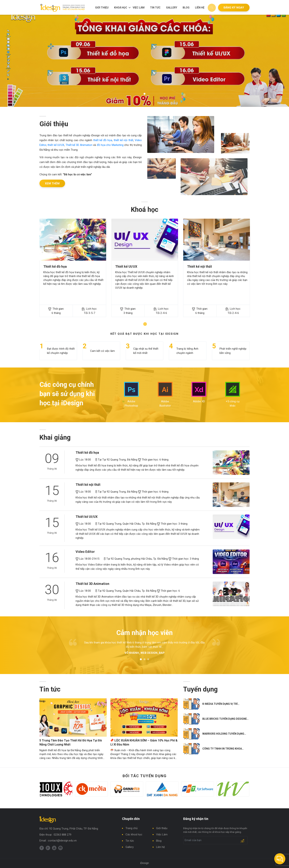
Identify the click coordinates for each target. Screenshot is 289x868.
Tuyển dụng (200, 692)
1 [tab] (144, 94)
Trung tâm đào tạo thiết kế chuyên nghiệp (63, 8)
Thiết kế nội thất (200, 269)
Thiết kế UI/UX (126, 269)
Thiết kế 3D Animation (79, 145)
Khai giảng (55, 440)
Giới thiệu (102, 8)
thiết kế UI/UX (56, 145)
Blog (186, 8)
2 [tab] (144, 662)
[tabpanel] (144, 61)
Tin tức (155, 8)
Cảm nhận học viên (144, 635)
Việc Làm (139, 8)
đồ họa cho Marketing (110, 145)
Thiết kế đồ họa (55, 269)
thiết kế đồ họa (103, 140)
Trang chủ (132, 828)
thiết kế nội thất (123, 140)
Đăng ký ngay (234, 8)
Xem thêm (52, 183)
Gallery (172, 8)
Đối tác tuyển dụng (145, 780)
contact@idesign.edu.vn (62, 841)
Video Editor (85, 554)
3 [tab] (148, 662)
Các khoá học (134, 835)
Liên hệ (200, 8)
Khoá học (121, 8)
